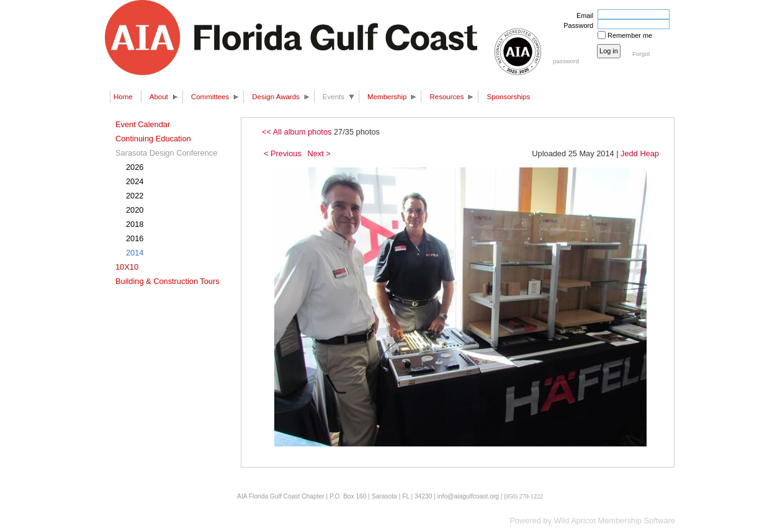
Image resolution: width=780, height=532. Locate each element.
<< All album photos (297, 132)
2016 (135, 238)
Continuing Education (153, 139)
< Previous (283, 153)
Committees (210, 97)
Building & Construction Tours (168, 281)
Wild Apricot (575, 521)
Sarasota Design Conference (166, 153)
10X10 (127, 267)
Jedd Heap (640, 153)
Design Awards (276, 97)
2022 (135, 196)
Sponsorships (508, 97)
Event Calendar (143, 124)
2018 (135, 224)
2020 (135, 210)
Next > (319, 153)
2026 (135, 167)
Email (583, 16)
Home (123, 97)
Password (576, 25)
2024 (135, 181)
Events (334, 97)
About (159, 97)
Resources (446, 97)
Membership (387, 97)
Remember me (630, 35)
